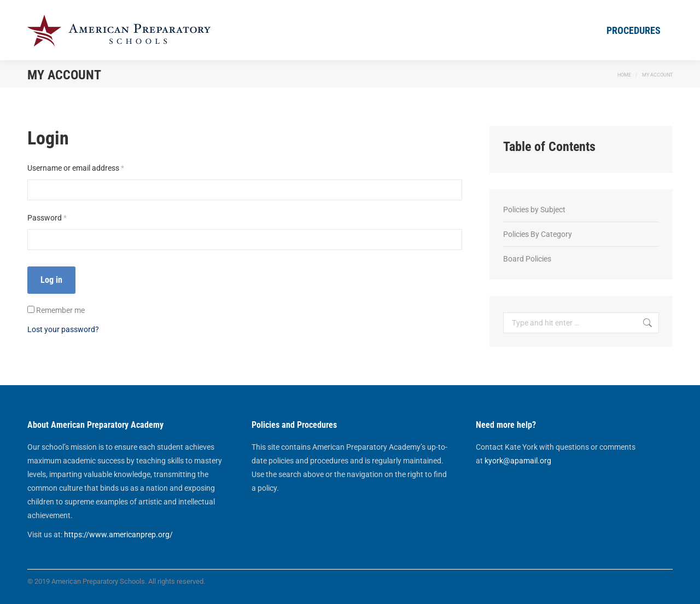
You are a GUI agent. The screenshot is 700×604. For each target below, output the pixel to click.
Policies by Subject (534, 210)
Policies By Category (538, 234)
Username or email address (91, 167)
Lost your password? (63, 329)
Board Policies (527, 259)
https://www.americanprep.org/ (118, 535)
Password (62, 217)
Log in (51, 280)
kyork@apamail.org (518, 461)
